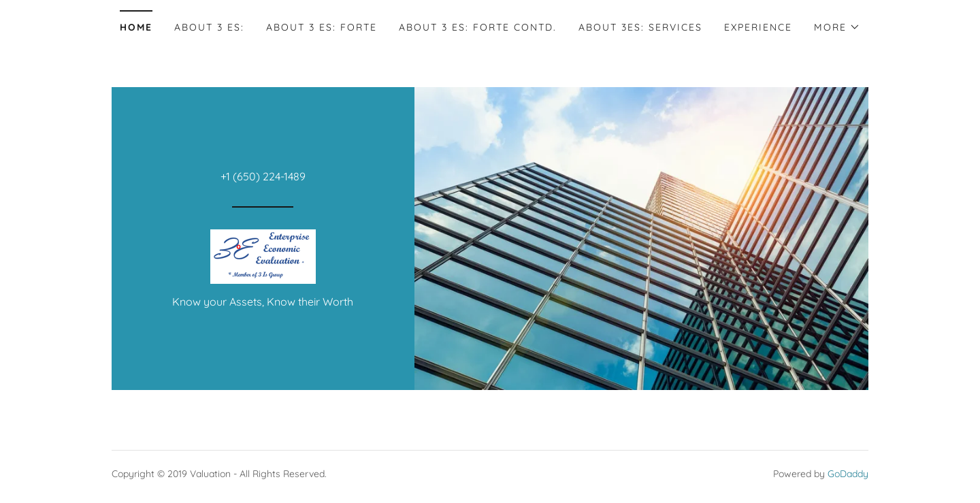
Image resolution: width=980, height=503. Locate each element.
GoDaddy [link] (848, 474)
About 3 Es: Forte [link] (322, 27)
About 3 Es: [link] (209, 27)
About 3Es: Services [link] (640, 27)
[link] (263, 255)
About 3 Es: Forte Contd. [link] (478, 27)
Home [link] (136, 27)
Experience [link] (758, 27)
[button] (837, 27)
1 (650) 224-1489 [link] (266, 176)
